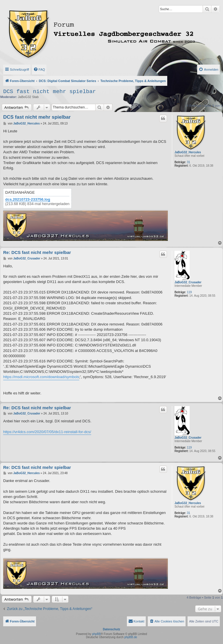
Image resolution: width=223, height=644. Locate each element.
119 (189, 292)
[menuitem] (39, 70)
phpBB (96, 634)
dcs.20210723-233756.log (28, 200)
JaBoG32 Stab (28, 97)
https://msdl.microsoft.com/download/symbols (41, 377)
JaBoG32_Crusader (188, 282)
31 (189, 162)
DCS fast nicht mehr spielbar (50, 92)
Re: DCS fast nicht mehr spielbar (37, 252)
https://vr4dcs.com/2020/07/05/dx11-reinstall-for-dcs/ (47, 432)
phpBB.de (131, 637)
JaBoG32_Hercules (188, 152)
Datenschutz (111, 629)
